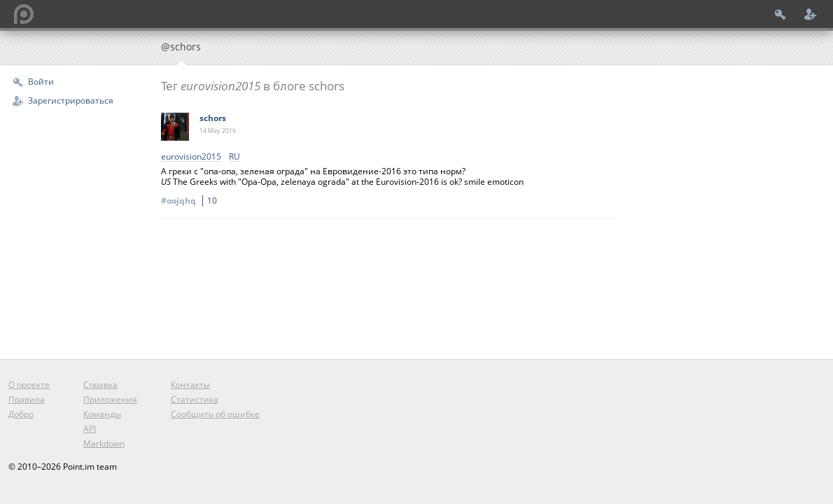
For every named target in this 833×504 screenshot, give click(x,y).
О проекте (29, 385)
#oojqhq (191, 201)
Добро (21, 414)
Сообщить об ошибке (215, 414)
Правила (27, 399)
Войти (41, 82)
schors (213, 118)
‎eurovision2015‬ (191, 157)
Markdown (104, 443)
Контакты (190, 385)
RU (234, 157)
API (90, 429)
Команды (102, 414)
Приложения (110, 399)
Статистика (195, 399)
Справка (100, 385)
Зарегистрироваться (71, 100)
